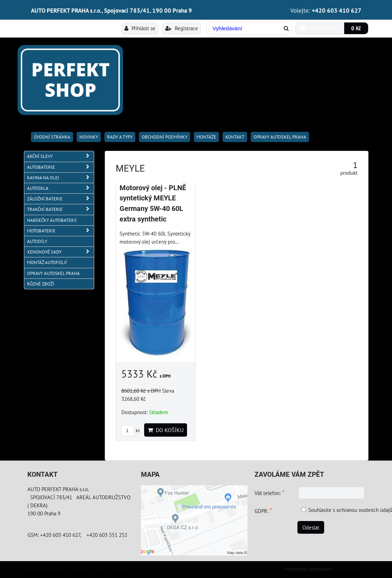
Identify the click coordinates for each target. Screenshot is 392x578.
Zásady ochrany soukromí (100, 569)
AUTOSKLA (60, 188)
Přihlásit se (140, 28)
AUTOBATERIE (60, 167)
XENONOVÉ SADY (60, 252)
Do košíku (166, 430)
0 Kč (356, 28)
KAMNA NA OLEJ (60, 178)
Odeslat (311, 527)
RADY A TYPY (120, 137)
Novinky (89, 137)
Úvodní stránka (52, 137)
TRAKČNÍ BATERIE (60, 209)
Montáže (206, 137)
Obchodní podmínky (165, 137)
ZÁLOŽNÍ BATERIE (60, 199)
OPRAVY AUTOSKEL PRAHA (280, 137)
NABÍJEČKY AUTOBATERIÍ (52, 220)
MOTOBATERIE (60, 231)
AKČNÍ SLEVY (60, 156)
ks (130, 431)
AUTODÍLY (37, 241)
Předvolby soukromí (46, 569)
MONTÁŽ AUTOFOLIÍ (47, 262)
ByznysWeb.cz (349, 569)
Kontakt (235, 137)
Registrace (182, 28)
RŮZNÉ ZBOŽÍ (41, 284)
